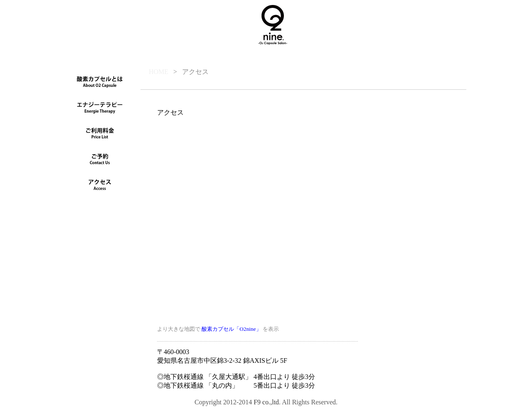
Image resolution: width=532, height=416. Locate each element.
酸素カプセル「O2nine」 (231, 329)
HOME (159, 72)
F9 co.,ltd (266, 402)
